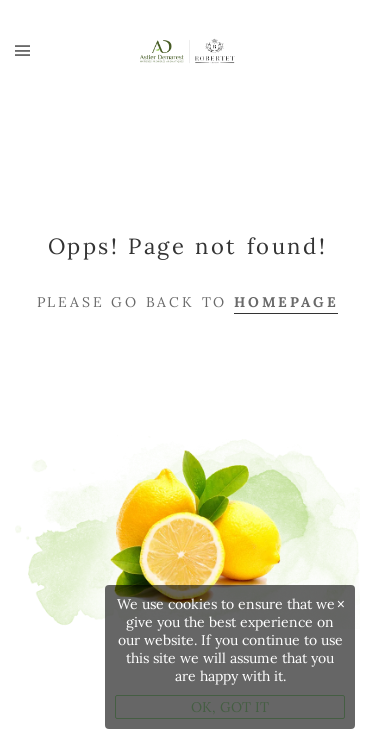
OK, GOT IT (230, 707)
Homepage (286, 302)
